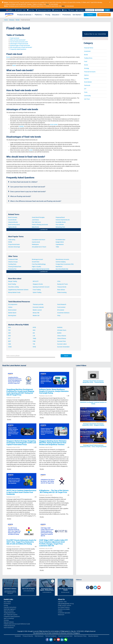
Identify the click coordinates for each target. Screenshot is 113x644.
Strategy (87, 68)
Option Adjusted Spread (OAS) (41, 269)
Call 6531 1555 (20, 10)
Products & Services (25, 15)
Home (6, 20)
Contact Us (56, 10)
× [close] (110, 2)
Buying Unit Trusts (63, 284)
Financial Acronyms (90, 72)
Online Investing (62, 292)
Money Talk (36, 313)
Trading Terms (88, 58)
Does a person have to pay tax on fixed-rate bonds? (28, 192)
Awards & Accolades (64, 609)
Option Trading (37, 292)
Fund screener (61, 307)
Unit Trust (87, 99)
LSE (34, 336)
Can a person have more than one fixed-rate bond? (28, 187)
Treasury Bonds (62, 287)
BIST (10, 341)
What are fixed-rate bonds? (18, 40)
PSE (9, 330)
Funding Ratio (12, 264)
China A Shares (62, 336)
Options (86, 75)
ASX (9, 333)
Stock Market (88, 82)
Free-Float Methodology (39, 264)
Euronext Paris (61, 341)
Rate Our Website (9, 622)
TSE (34, 344)
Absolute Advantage (14, 247)
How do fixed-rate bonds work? (19, 42)
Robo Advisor (61, 290)
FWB (34, 341)
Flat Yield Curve (36, 222)
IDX (34, 333)
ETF (85, 89)
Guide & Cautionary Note (65, 636)
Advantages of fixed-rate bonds (19, 44)
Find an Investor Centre (43, 10)
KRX (9, 336)
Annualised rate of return (39, 247)
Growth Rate (36, 262)
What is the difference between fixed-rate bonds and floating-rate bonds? (36, 201)
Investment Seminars (63, 313)
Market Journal (37, 310)
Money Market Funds (14, 292)
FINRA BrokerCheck (9, 626)
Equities (86, 79)
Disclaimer (18, 636)
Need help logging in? (10, 609)
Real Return (59, 267)
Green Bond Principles (38, 217)
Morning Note (12, 315)
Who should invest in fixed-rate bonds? (21, 47)
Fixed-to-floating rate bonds (40, 225)
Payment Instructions (10, 607)
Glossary (12, 20)
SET (9, 338)
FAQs (65, 10)
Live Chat (31, 10)
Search (71, 10)
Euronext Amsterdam (63, 347)
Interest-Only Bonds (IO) (63, 220)
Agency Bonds (12, 227)
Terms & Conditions (51, 636)
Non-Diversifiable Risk (62, 269)
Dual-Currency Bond (14, 225)
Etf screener (61, 310)
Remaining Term (60, 227)
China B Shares (62, 338)
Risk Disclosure (39, 636)
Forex (86, 92)
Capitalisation (60, 244)
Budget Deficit (60, 242)
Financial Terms (89, 48)
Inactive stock (36, 242)
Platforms (39, 15)
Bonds (18, 20)
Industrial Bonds (13, 222)
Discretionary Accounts (62, 259)
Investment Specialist (64, 613)
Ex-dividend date (60, 240)
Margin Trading (13, 281)
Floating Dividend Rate (15, 267)
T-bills (57, 247)
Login (107, 10)
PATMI (10, 242)
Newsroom (61, 615)
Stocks (86, 65)
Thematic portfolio (38, 304)
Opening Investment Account (41, 287)
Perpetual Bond (60, 217)
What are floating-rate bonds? (21, 196)
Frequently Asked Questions (18, 49)
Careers (60, 611)
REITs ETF (36, 281)
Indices (10, 307)
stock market (54, 125)
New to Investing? (9, 618)
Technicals (87, 85)
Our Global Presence (64, 607)
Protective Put (12, 269)
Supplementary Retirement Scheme (18, 290)
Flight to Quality (37, 267)
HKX (34, 330)
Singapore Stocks (38, 284)
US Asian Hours (62, 330)
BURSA (59, 333)
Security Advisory (93, 636)
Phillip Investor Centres (65, 605)
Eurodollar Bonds (61, 222)
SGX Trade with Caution (11, 615)
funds (14, 65)
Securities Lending (13, 287)
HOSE (10, 347)
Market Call (36, 315)
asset (31, 150)
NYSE (34, 327)
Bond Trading (12, 284)
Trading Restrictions (10, 613)
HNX (10, 344)
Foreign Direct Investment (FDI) (65, 264)
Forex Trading (37, 290)
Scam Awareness (9, 628)
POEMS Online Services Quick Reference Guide (17, 624)
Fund (86, 61)
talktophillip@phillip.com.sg (66, 604)
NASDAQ (60, 327)
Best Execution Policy (80, 636)
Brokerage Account (37, 259)
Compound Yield (13, 259)
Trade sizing (12, 240)
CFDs (59, 281)
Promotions (67, 15)
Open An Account (104, 15)
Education (56, 15)
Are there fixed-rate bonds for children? (24, 182)
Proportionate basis (14, 244)
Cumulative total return (39, 240)
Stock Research (62, 304)
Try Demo (80, 10)
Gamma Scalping (61, 262)
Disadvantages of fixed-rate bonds (20, 46)
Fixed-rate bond (15, 38)
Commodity (87, 96)
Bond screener (12, 310)
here (47, 4)
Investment (87, 51)
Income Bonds (12, 220)
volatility (21, 126)
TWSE (34, 338)
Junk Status (36, 220)
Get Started (77, 15)
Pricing (48, 15)
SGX (9, 327)
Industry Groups (13, 262)
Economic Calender (38, 307)
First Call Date (60, 225)
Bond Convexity (13, 217)
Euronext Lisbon (62, 344)
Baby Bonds (36, 227)
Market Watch (12, 313)
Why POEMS (7, 602)
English (10, 10)
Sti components (13, 304)
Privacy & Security (28, 636)
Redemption (35, 244)
